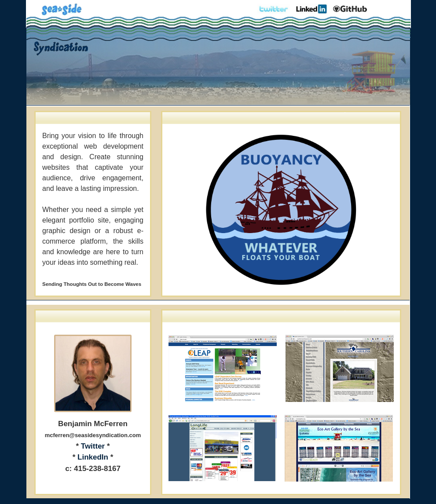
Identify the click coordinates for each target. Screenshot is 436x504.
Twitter (93, 446)
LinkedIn (93, 457)
